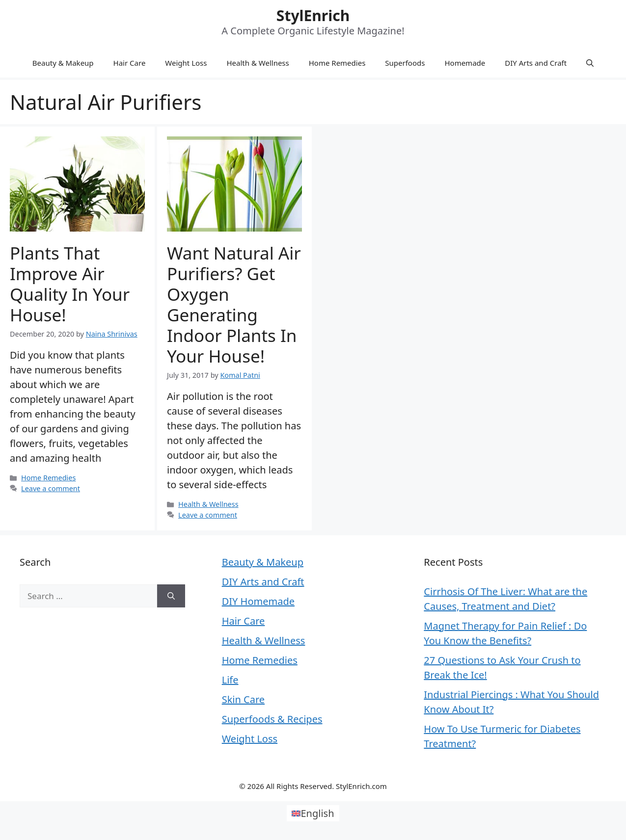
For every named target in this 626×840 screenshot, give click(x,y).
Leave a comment (51, 488)
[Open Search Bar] (590, 63)
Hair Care (130, 63)
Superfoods (405, 63)
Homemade (465, 63)
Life (230, 680)
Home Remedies (337, 63)
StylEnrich (313, 15)
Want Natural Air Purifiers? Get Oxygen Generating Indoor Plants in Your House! (234, 304)
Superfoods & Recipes (272, 719)
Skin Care (243, 699)
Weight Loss (186, 63)
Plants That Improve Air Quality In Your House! (70, 284)
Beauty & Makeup (63, 63)
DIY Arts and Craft (536, 63)
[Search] (171, 596)
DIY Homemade (258, 601)
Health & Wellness (258, 63)
